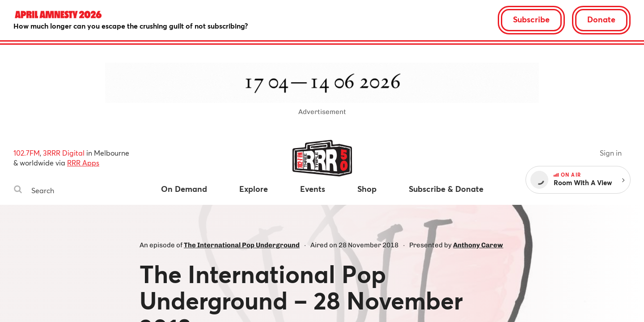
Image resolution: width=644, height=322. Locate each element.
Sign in (611, 153)
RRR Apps (83, 163)
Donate (601, 19)
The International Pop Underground (242, 245)
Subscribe (531, 19)
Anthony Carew (478, 245)
